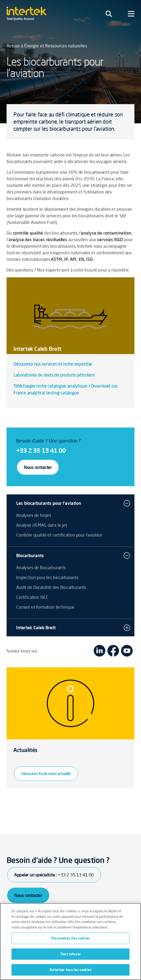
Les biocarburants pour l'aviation (49, 503)
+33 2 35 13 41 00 (41, 450)
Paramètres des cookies (70, 938)
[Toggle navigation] (109, 14)
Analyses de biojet (34, 515)
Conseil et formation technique (45, 607)
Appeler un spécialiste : (54, 875)
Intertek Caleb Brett (36, 628)
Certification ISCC (32, 597)
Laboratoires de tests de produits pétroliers (54, 375)
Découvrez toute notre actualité (46, 774)
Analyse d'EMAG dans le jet (42, 525)
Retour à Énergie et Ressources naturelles (47, 46)
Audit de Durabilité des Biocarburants (51, 587)
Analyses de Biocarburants (41, 568)
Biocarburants (30, 555)
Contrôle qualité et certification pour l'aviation (59, 535)
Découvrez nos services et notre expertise (53, 364)
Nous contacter (38, 467)
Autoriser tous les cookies (70, 970)
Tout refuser (70, 954)
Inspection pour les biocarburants (47, 577)
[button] (127, 503)
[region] (70, 941)
